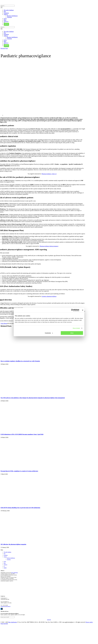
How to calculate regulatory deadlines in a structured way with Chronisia (20, 361)
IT (4, 566)
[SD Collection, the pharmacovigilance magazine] (20, 541)
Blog (5, 563)
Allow (72, 333)
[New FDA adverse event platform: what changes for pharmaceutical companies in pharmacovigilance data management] (20, 395)
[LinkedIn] (1, 609)
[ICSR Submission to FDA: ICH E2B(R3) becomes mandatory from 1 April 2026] (20, 431)
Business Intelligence (11, 558)
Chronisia (9, 560)
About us (5, 565)
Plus (5, 554)
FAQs (5, 562)
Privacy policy (89, 622)
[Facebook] (2, 609)
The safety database (7, 552)
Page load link (4, 624)
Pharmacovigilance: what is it (49, 174)
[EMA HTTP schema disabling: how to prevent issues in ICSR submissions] (20, 505)
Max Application (14, 573)
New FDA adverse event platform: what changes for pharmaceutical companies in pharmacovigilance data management (33, 398)
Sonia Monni (4, 323)
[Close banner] (83, 310)
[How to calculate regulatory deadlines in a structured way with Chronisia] (20, 358)
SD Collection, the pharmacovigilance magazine (13, 544)
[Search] (2, 7)
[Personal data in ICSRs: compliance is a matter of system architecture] (20, 468)
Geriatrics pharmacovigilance (49, 296)
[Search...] (8, 6)
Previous (3, 48)
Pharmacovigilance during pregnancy (49, 246)
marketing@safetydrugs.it (6, 606)
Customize (49, 333)
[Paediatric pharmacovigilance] (51, 115)
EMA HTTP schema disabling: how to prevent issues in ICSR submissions (20, 508)
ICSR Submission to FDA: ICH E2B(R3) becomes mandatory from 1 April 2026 (22, 434)
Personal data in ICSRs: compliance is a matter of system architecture (19, 471)
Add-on (5, 557)
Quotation (6, 555)
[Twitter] (2, 609)
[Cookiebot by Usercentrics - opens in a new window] (72, 310)
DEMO (5, 568)
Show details (76, 328)
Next (7, 48)
